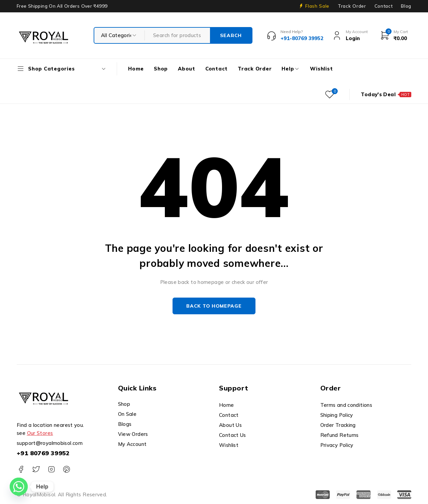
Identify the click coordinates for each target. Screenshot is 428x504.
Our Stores (40, 433)
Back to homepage (214, 306)
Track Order (352, 6)
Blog (406, 6)
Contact (384, 6)
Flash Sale (317, 6)
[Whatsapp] (19, 487)
